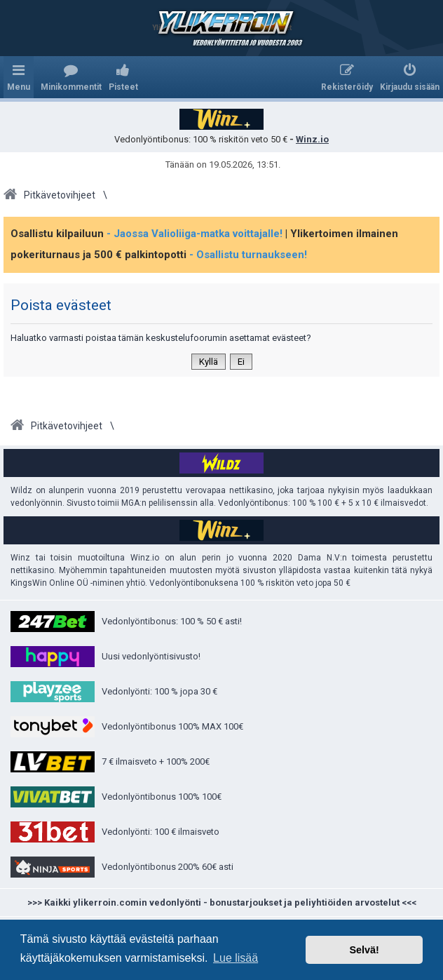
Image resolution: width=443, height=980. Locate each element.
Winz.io (312, 139)
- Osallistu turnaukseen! (248, 255)
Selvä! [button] (364, 950)
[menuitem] (71, 77)
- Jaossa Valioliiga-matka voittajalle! (195, 234)
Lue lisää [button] (236, 958)
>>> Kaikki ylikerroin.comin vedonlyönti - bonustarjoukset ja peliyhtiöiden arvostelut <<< (222, 902)
